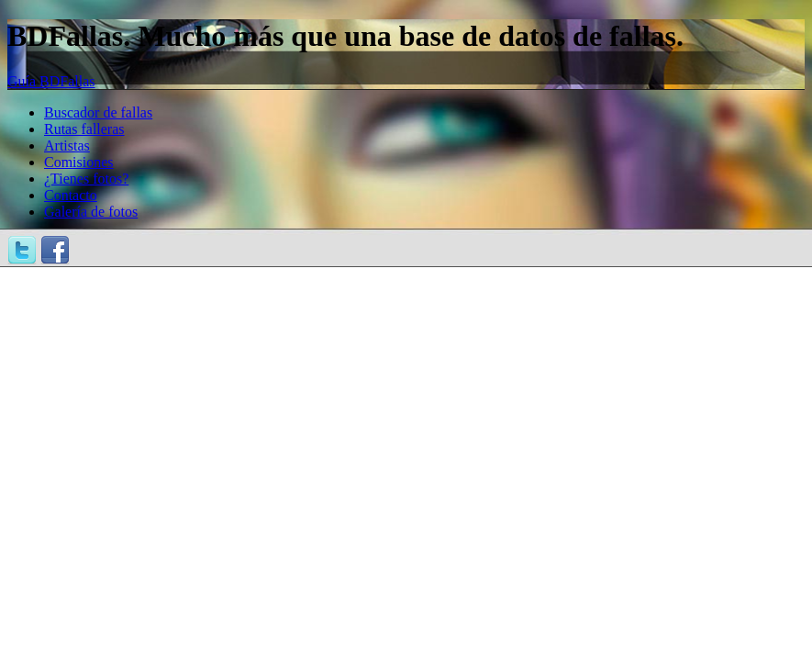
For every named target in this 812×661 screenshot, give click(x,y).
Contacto (71, 195)
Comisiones (79, 162)
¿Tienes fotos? (86, 179)
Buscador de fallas (98, 112)
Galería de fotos (91, 212)
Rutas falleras (84, 129)
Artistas (67, 146)
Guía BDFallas (51, 81)
